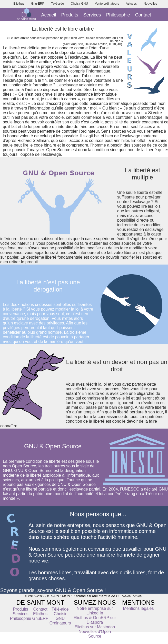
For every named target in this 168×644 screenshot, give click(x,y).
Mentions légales (138, 608)
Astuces (131, 4)
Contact (143, 15)
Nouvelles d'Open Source (95, 634)
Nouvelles (150, 4)
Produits (70, 15)
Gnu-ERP (38, 4)
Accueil (49, 15)
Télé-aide (57, 4)
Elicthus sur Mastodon (95, 627)
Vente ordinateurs (107, 4)
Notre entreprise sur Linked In (95, 611)
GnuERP (40, 618)
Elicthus (19, 4)
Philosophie (118, 15)
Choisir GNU (79, 4)
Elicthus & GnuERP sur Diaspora (95, 620)
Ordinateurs (60, 623)
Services (92, 15)
